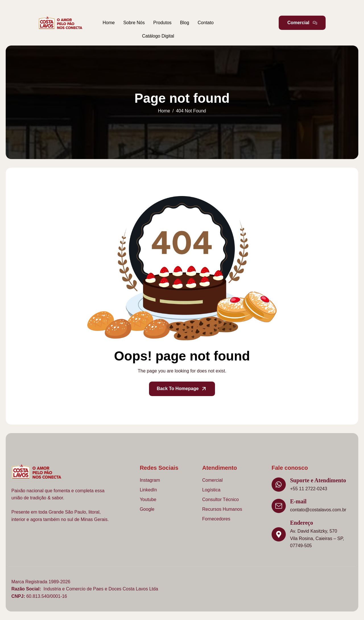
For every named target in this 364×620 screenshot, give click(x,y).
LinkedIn (148, 490)
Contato (206, 23)
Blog (185, 23)
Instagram (150, 480)
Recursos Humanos (222, 509)
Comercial (212, 480)
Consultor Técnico (221, 499)
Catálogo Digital (158, 36)
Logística (211, 490)
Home (109, 23)
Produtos (162, 23)
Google (147, 509)
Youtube (148, 499)
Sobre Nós (134, 23)
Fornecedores (216, 519)
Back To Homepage (182, 389)
